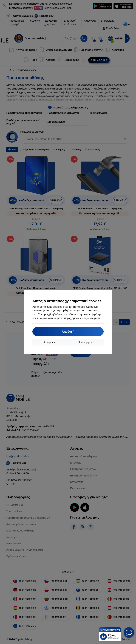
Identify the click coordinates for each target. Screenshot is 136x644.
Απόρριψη (50, 342)
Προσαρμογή (86, 342)
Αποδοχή (68, 332)
